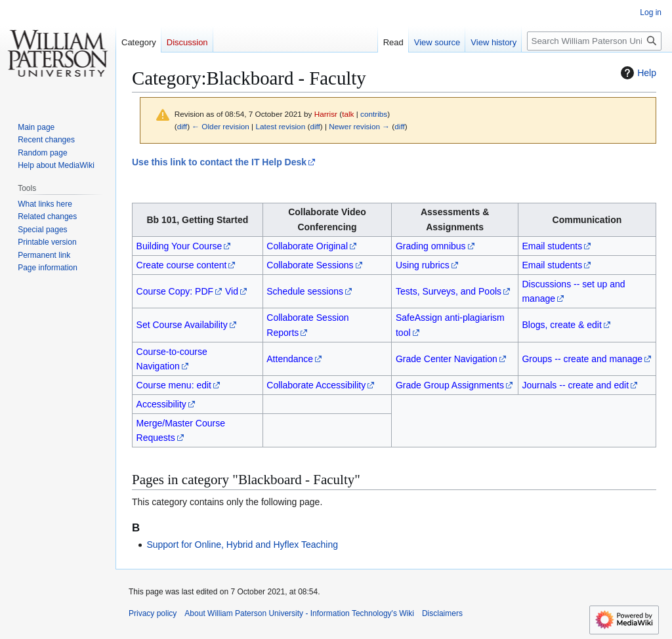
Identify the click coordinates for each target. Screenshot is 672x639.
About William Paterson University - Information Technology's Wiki (299, 613)
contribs (374, 114)
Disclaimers (442, 613)
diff (182, 126)
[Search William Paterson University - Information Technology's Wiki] (594, 41)
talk (348, 114)
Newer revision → (359, 126)
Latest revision (280, 126)
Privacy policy (153, 613)
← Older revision (220, 126)
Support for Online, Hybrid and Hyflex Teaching (242, 545)
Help (637, 73)
